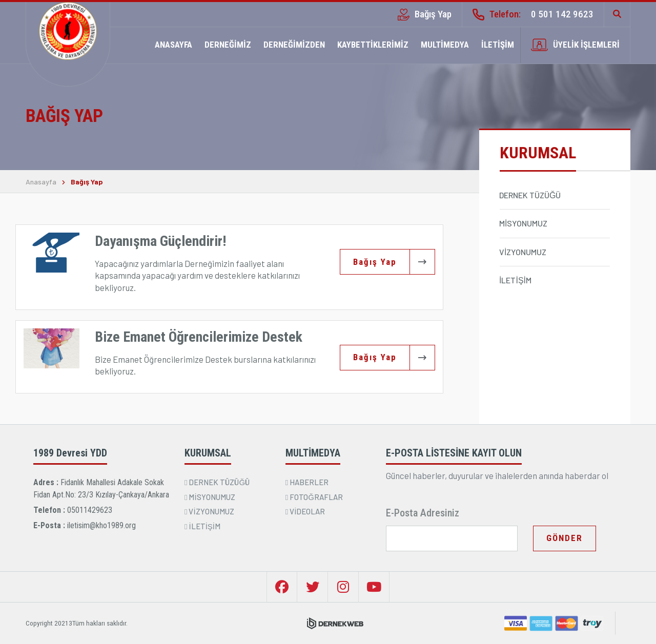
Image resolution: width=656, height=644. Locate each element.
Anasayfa (41, 182)
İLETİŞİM (498, 45)
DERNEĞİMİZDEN (294, 45)
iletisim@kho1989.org (101, 525)
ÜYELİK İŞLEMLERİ (575, 45)
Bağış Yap (425, 14)
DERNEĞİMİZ (228, 45)
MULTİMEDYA (445, 45)
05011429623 (90, 510)
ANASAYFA (173, 45)
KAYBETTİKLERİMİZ (373, 45)
